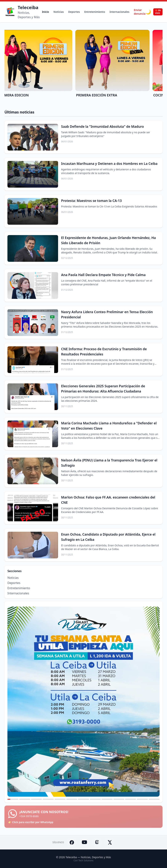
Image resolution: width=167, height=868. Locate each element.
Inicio (45, 12)
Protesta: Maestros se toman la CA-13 (91, 201)
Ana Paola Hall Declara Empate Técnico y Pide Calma (103, 275)
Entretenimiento (95, 12)
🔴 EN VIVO (158, 12)
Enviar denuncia (140, 12)
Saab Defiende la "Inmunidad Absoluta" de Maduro (102, 126)
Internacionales (119, 12)
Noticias (59, 12)
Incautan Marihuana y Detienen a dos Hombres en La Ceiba (109, 164)
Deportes (74, 12)
